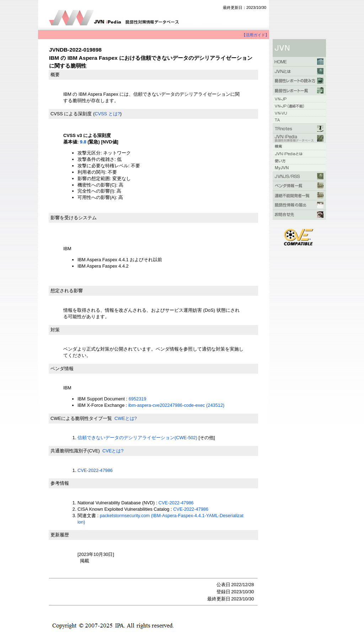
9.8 (83, 142)
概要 (55, 75)
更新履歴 (60, 535)
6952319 (138, 399)
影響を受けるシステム (74, 218)
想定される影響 (67, 291)
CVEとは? (113, 451)
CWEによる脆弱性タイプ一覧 (81, 418)
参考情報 (60, 483)
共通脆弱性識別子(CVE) (75, 451)
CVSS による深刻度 (71, 114)
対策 (55, 330)
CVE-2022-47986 (95, 470)
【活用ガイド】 (255, 35)
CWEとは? (126, 418)
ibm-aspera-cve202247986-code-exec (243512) (176, 405)
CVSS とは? (107, 114)
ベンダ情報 (62, 369)
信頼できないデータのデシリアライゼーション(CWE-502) (137, 438)
